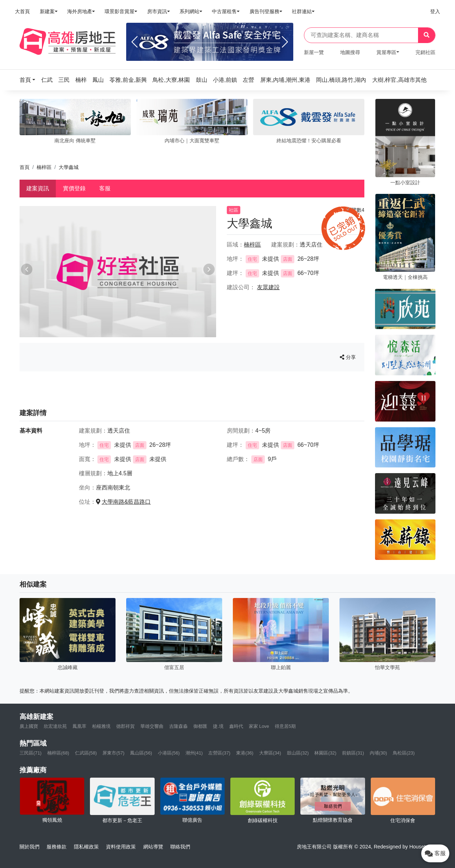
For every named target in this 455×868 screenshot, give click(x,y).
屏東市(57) (113, 753)
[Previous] (135, 42)
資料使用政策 (121, 847)
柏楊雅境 (101, 726)
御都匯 (200, 726)
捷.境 (218, 726)
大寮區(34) (270, 753)
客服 (105, 188)
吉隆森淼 (178, 726)
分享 (348, 357)
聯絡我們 (180, 847)
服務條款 (57, 847)
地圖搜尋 (350, 52)
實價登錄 (74, 188)
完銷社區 (425, 52)
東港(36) (245, 753)
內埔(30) (378, 753)
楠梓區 (44, 167)
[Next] (285, 42)
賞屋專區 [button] (386, 52)
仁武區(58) (86, 753)
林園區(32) (325, 753)
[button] (30, 80)
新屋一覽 (314, 52)
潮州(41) (194, 753)
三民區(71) (31, 753)
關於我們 (30, 847)
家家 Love (259, 726)
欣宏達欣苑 (55, 726)
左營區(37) (219, 753)
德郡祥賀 (125, 726)
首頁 (25, 167)
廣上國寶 (29, 726)
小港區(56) (169, 753)
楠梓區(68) (58, 753)
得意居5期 (285, 726)
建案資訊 (38, 188)
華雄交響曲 (152, 726)
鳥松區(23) (404, 753)
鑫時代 (236, 726)
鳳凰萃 (79, 726)
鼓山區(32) (298, 753)
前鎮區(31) (353, 753)
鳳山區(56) (141, 753)
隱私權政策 (86, 847)
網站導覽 (153, 847)
